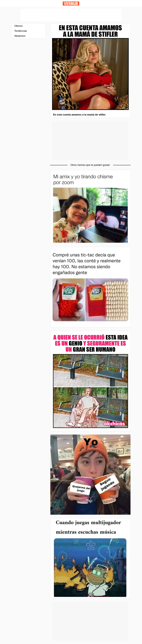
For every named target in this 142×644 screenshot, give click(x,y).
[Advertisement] (71, 15)
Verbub (71, 4)
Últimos (18, 26)
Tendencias (21, 31)
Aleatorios (20, 36)
